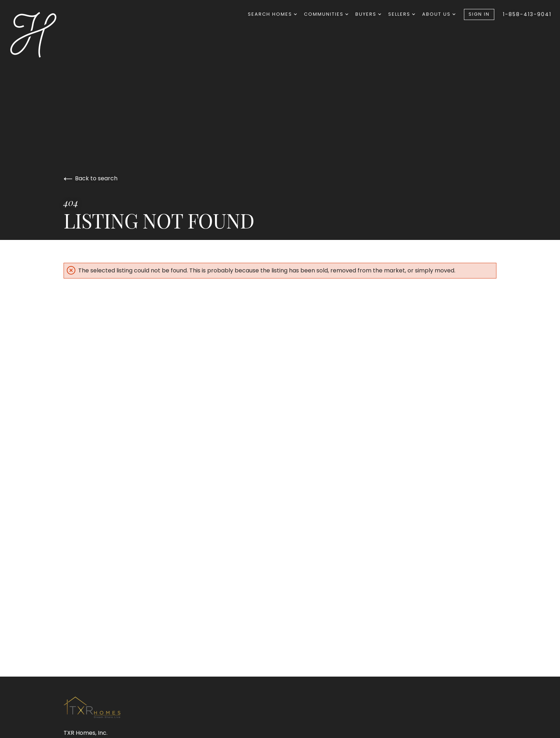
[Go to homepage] (45, 34)
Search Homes (272, 14)
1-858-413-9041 (527, 14)
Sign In (479, 14)
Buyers (368, 14)
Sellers (402, 14)
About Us (439, 14)
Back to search (91, 178)
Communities (326, 14)
